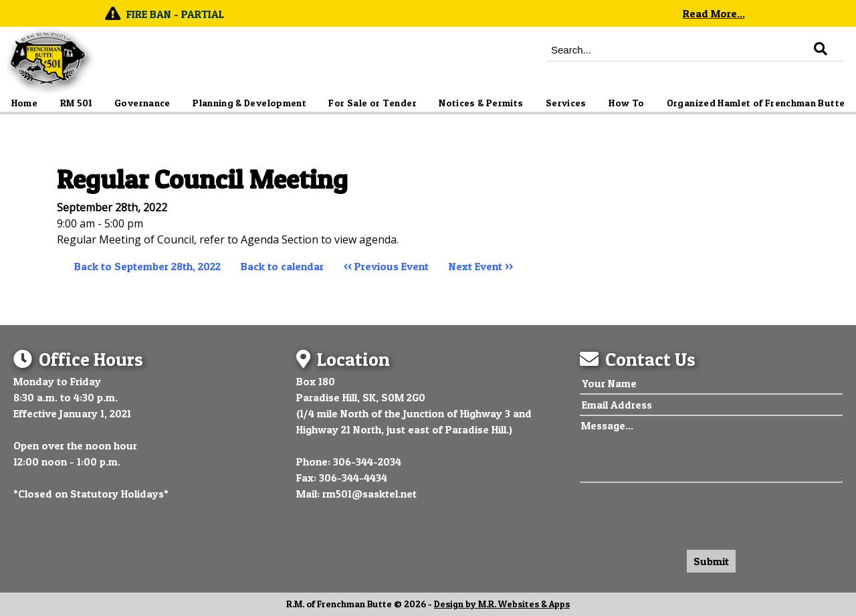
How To (626, 103)
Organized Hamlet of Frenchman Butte (756, 103)
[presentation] (681, 513)
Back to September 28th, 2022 (147, 266)
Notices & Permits (481, 103)
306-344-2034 (367, 461)
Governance (142, 103)
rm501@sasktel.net (369, 494)
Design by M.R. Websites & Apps (502, 604)
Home (24, 103)
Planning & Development (249, 103)
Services (566, 103)
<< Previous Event (386, 266)
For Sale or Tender (372, 103)
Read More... (714, 13)
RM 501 (76, 103)
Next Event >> (481, 266)
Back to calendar (282, 266)
